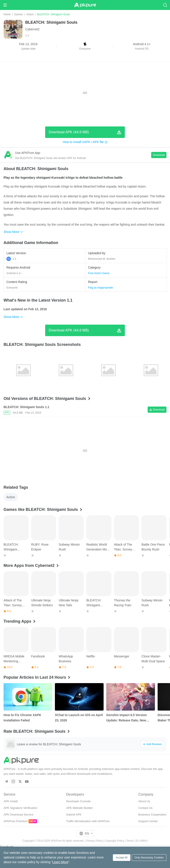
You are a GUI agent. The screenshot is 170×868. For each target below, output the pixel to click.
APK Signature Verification (20, 808)
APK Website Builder (79, 808)
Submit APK (74, 815)
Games (18, 14)
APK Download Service (18, 815)
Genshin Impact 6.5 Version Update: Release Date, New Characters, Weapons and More (129, 718)
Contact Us (145, 808)
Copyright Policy (115, 841)
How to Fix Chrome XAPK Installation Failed (22, 718)
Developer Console (78, 801)
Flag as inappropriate (101, 288)
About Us (144, 801)
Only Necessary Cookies (149, 858)
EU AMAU (142, 841)
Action (30, 14)
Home (7, 14)
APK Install (11, 801)
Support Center (148, 821)
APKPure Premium (16, 821)
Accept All (122, 858)
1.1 (11, 259)
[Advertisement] (85, 93)
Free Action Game (99, 273)
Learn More (60, 862)
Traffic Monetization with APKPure (88, 821)
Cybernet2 (32, 29)
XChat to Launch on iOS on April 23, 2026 (79, 718)
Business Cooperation (152, 815)
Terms (130, 841)
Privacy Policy (94, 841)
